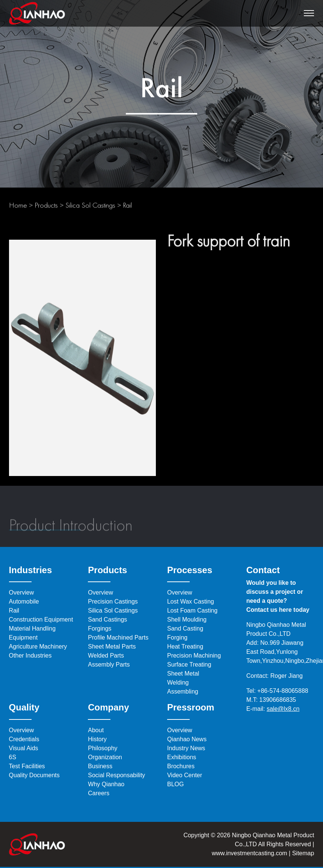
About (96, 730)
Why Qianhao (106, 784)
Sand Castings (107, 619)
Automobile (24, 601)
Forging (177, 637)
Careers (99, 793)
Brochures (181, 766)
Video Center (185, 775)
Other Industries (30, 656)
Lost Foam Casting (192, 610)
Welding (178, 683)
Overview (22, 592)
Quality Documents (34, 775)
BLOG (175, 784)
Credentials (24, 739)
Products (46, 207)
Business (100, 766)
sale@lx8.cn (283, 709)
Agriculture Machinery (38, 646)
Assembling (183, 692)
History (97, 739)
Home (18, 207)
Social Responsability (116, 775)
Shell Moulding (187, 619)
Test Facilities (27, 766)
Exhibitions (182, 757)
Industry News (186, 748)
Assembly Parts (109, 665)
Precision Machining (194, 656)
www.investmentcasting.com (250, 853)
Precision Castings (113, 601)
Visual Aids (24, 748)
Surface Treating (189, 665)
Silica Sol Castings (90, 207)
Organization (105, 757)
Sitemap (302, 853)
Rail (127, 207)
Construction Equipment (41, 619)
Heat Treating (185, 646)
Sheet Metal (183, 674)
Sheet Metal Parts (112, 646)
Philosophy (103, 748)
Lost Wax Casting (191, 601)
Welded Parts (106, 656)
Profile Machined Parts (118, 637)
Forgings (100, 628)
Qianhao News (187, 739)
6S (13, 757)
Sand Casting (185, 628)
